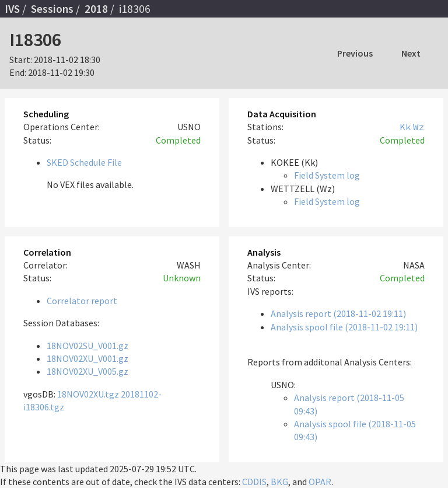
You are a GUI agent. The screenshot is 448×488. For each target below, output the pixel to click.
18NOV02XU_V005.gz (87, 371)
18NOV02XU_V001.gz (87, 358)
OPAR (320, 482)
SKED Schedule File (84, 162)
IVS (12, 9)
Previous (355, 53)
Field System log (327, 175)
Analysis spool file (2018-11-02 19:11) (344, 327)
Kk (405, 127)
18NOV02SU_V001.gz (87, 346)
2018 (96, 9)
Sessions (52, 9)
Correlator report (82, 301)
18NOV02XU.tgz (88, 394)
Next (411, 53)
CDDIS (254, 482)
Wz (419, 127)
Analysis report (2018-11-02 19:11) (338, 313)
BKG (279, 482)
